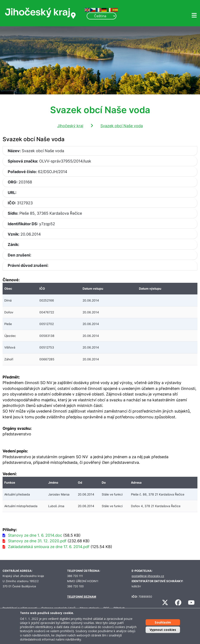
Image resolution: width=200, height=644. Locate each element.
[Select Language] (102, 16)
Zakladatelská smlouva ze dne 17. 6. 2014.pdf (49, 547)
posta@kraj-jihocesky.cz (148, 576)
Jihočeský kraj (70, 126)
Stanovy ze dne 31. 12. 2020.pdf (37, 541)
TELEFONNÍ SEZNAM (82, 597)
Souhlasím (163, 622)
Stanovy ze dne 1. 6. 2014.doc (35, 535)
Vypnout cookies (163, 630)
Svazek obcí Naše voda (122, 126)
